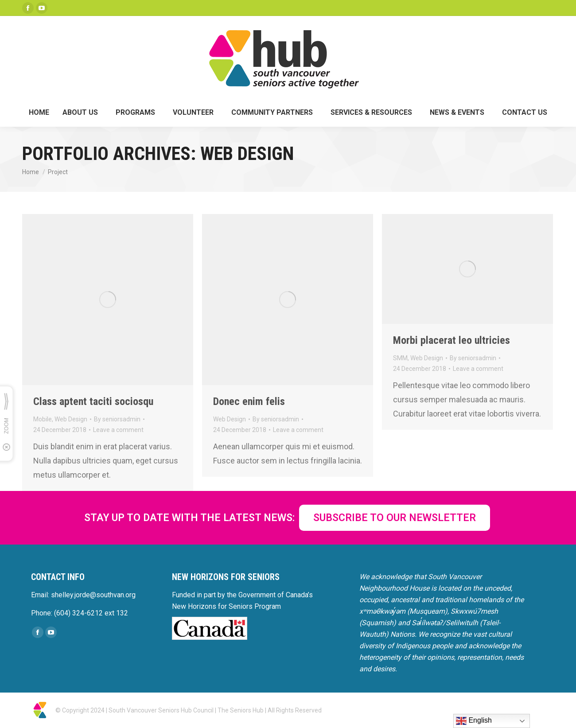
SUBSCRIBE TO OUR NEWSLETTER (395, 518)
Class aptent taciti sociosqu (93, 401)
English (474, 721)
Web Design (71, 419)
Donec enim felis (249, 401)
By (117, 419)
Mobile (43, 419)
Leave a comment (118, 430)
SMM (400, 358)
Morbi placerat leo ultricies (451, 340)
